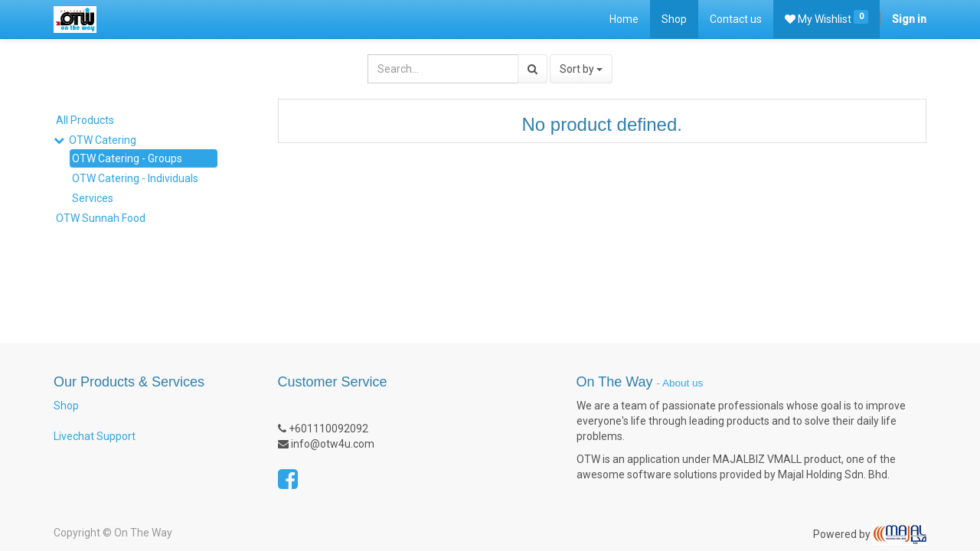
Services (93, 198)
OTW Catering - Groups (127, 158)
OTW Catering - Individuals (135, 178)
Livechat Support (95, 436)
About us (683, 383)
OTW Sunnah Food (101, 218)
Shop (66, 406)
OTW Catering (103, 140)
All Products (85, 120)
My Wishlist (826, 18)
